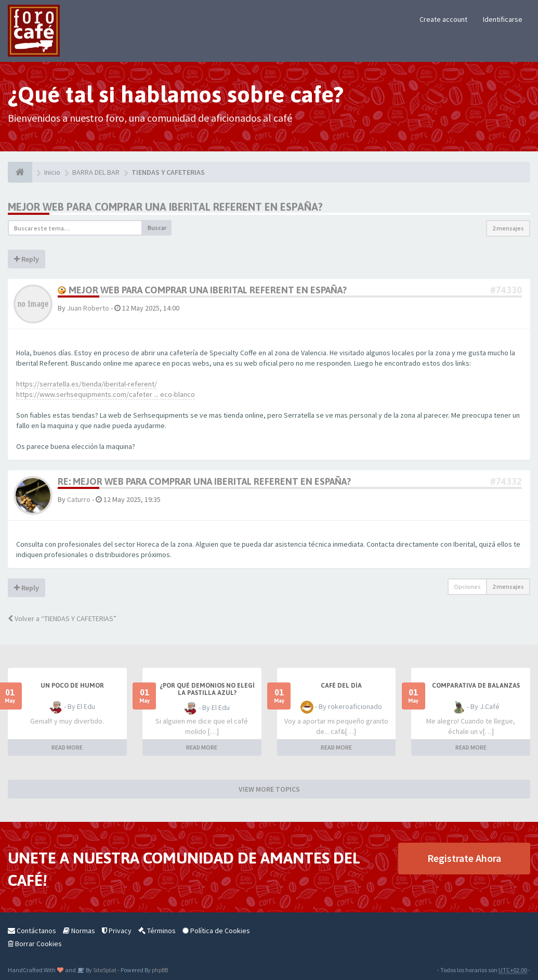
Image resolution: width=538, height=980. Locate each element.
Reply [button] (27, 259)
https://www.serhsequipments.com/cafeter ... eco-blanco (106, 394)
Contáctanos (32, 931)
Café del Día (341, 686)
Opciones (467, 586)
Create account (443, 19)
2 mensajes (508, 228)
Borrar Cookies (35, 944)
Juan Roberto (88, 308)
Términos (157, 931)
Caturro (79, 499)
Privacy (117, 931)
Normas (79, 931)
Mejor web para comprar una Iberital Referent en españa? (165, 207)
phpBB (160, 970)
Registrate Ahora (464, 858)
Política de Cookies (216, 931)
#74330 (506, 290)
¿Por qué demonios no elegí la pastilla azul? (207, 689)
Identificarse (503, 19)
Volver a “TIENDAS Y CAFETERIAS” (62, 618)
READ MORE (67, 747)
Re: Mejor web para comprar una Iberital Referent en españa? (204, 481)
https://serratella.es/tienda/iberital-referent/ (87, 384)
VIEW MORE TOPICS (269, 789)
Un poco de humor (72, 686)
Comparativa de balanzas (476, 686)
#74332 (506, 481)
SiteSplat (104, 970)
